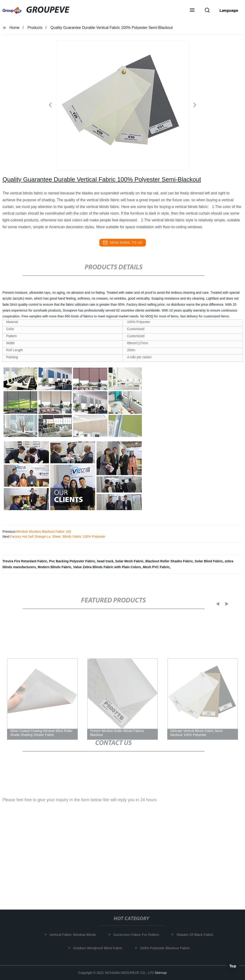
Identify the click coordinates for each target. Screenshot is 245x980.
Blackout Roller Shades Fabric (169, 561)
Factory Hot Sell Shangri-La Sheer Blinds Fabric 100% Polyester (58, 536)
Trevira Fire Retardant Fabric (25, 561)
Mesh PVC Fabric (156, 567)
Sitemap (161, 973)
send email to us (123, 243)
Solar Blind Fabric (209, 561)
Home (14, 28)
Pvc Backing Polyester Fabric (72, 561)
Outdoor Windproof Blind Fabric (100, 948)
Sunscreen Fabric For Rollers (138, 935)
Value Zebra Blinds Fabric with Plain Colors (107, 567)
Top (233, 966)
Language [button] (229, 10)
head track (105, 561)
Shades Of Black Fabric (197, 935)
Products (35, 28)
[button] (192, 11)
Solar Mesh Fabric (130, 561)
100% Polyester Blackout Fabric (167, 948)
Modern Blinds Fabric (55, 567)
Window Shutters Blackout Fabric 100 (44, 532)
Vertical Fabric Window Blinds (75, 935)
